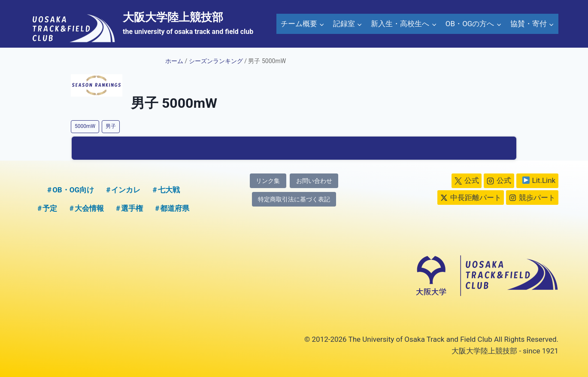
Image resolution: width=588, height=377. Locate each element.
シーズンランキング (216, 61)
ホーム (174, 61)
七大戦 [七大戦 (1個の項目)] (169, 190)
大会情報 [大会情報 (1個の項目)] (89, 208)
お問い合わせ (314, 181)
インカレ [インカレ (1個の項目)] (126, 190)
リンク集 (268, 181)
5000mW (85, 126)
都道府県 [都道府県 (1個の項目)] (175, 208)
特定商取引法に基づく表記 (294, 199)
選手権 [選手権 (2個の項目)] (132, 208)
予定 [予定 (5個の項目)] (50, 208)
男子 (111, 126)
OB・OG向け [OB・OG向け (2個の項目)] (73, 190)
